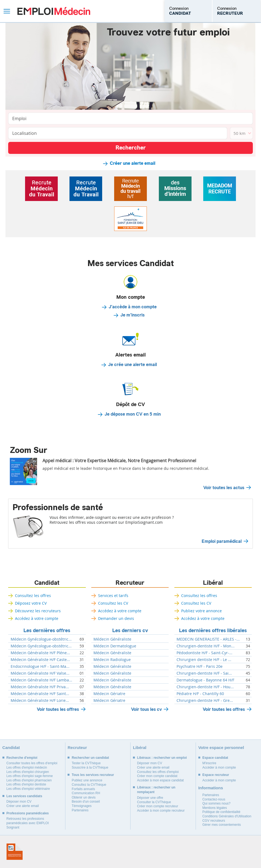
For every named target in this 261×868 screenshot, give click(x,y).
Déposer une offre (150, 798)
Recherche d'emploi (22, 758)
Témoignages (82, 806)
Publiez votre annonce (201, 611)
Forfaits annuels (83, 789)
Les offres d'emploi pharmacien (29, 780)
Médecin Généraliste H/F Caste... (40, 660)
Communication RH (86, 793)
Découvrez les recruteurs (38, 611)
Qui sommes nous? (216, 803)
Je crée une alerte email (133, 365)
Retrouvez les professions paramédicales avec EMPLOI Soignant (28, 823)
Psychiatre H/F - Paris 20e (200, 666)
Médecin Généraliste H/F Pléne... (40, 653)
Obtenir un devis (84, 797)
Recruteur (130, 583)
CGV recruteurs (214, 821)
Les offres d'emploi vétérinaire (28, 789)
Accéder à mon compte (219, 768)
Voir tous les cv (146, 709)
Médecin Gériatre (109, 694)
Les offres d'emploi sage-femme (30, 776)
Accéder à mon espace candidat (160, 780)
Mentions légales (215, 808)
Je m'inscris (133, 315)
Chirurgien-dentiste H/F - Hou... (205, 687)
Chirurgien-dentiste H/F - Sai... (204, 673)
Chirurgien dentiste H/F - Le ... (204, 660)
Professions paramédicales (28, 813)
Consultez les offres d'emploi (158, 772)
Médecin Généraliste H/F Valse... (40, 673)
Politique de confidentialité (221, 812)
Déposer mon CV (19, 802)
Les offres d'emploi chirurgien (28, 772)
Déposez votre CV (31, 603)
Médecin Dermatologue (115, 646)
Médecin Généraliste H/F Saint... (40, 694)
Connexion (180, 11)
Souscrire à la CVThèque (90, 768)
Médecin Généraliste (112, 639)
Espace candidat (215, 758)
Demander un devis (116, 618)
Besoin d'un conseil (86, 802)
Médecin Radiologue (112, 660)
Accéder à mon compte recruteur (161, 811)
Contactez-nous (214, 799)
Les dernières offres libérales (213, 631)
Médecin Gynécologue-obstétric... (41, 639)
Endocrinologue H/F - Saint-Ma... (40, 666)
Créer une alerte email (133, 163)
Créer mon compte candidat (157, 776)
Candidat (47, 583)
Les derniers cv (130, 631)
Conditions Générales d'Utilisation (227, 816)
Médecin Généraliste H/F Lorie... (40, 701)
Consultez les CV (113, 603)
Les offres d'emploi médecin (27, 768)
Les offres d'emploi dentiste (26, 784)
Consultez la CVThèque (89, 785)
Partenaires (80, 810)
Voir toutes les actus (224, 488)
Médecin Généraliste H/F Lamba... (41, 680)
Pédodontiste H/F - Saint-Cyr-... (204, 653)
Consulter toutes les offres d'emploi (32, 763)
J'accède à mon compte (133, 307)
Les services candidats (24, 796)
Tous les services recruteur (93, 775)
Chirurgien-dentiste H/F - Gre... (205, 701)
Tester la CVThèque (86, 763)
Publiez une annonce (87, 780)
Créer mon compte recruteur (158, 806)
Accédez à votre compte (37, 618)
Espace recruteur (216, 775)
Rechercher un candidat (90, 758)
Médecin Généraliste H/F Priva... (40, 687)
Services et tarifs (113, 596)
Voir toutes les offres (58, 709)
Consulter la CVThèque (154, 802)
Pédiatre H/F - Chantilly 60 (200, 694)
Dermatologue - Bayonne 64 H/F (205, 680)
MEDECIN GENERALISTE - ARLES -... (208, 639)
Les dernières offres (47, 631)
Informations (211, 788)
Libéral (213, 583)
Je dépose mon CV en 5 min (133, 414)
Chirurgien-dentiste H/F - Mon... (206, 646)
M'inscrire (209, 763)
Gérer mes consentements (222, 825)
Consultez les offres (33, 596)
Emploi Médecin (54, 11)
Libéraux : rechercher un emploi (162, 758)
